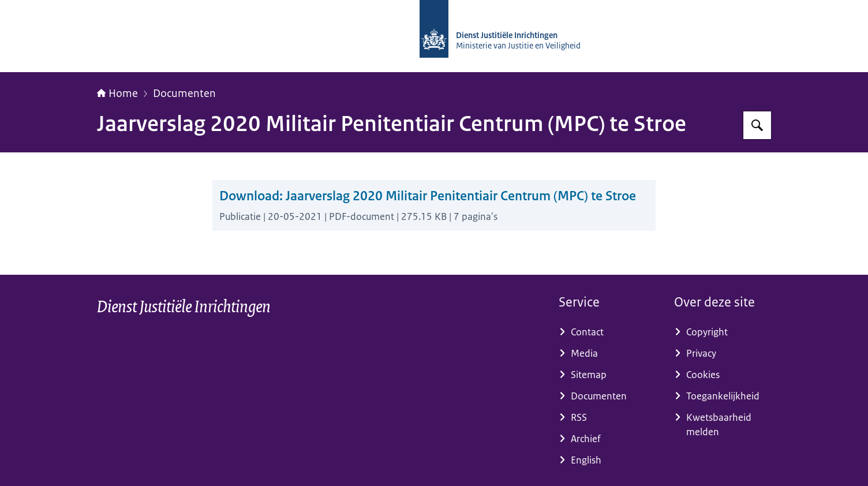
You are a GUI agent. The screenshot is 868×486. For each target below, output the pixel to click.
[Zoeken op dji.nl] (757, 125)
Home (117, 94)
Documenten (184, 94)
